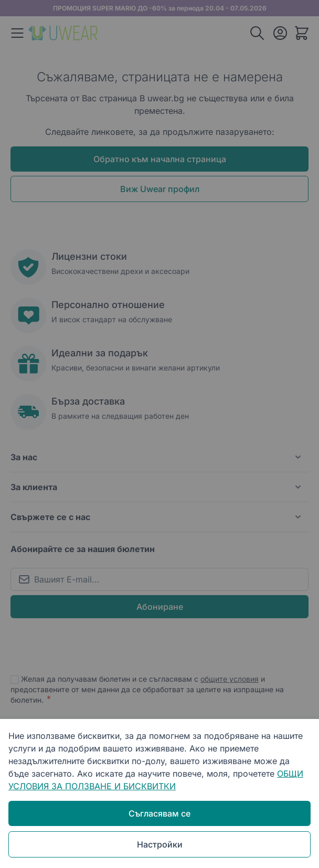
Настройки (160, 844)
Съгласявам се (159, 813)
